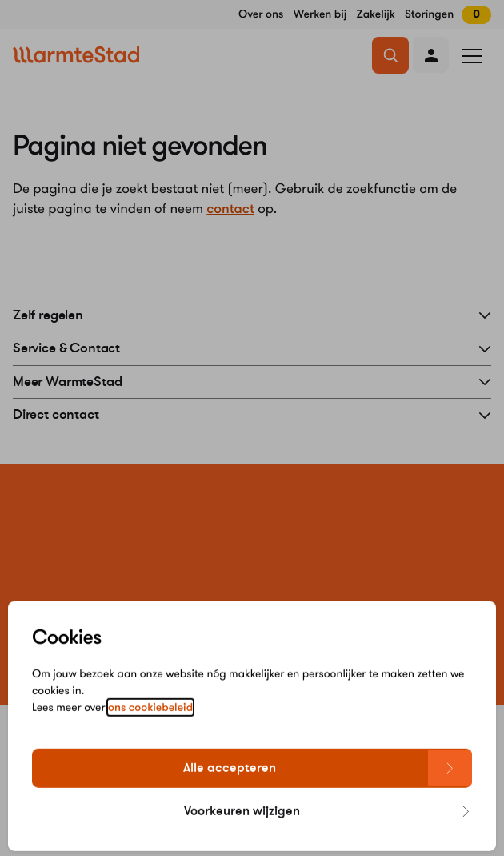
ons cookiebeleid (150, 724)
